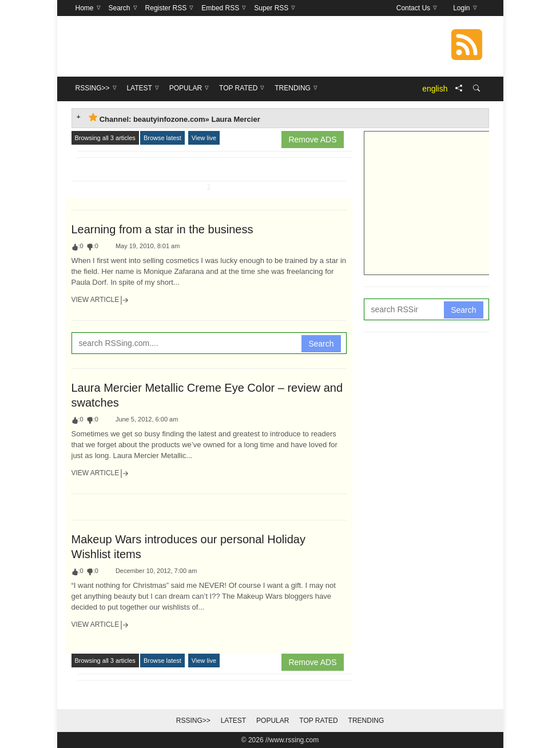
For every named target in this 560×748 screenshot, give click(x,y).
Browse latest (162, 138)
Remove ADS (312, 140)
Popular (273, 721)
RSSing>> (193, 721)
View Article (101, 300)
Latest (233, 721)
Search (321, 344)
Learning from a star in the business (162, 229)
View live (204, 138)
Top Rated (318, 721)
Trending (366, 721)
